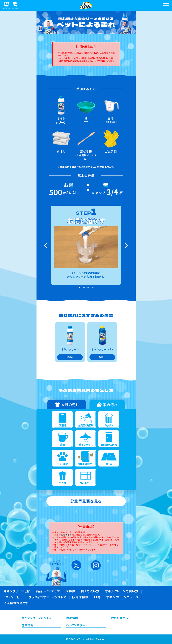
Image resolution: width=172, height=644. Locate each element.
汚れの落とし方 (121, 618)
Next (126, 245)
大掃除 (70, 592)
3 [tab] (88, 287)
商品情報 (72, 618)
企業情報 (28, 626)
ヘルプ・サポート (77, 626)
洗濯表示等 (66, 535)
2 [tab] (84, 287)
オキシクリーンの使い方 (122, 592)
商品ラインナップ (48, 592)
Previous (46, 245)
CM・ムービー (13, 597)
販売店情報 (80, 597)
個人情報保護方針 (16, 603)
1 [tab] (80, 287)
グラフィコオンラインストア (48, 597)
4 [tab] (93, 287)
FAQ (97, 597)
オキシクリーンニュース (122, 597)
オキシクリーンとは (17, 592)
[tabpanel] (86, 245)
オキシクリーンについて (37, 618)
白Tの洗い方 (90, 592)
